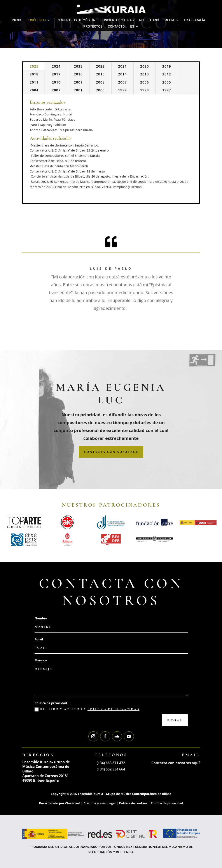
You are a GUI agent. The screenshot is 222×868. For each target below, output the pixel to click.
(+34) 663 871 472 (111, 763)
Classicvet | (74, 803)
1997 (167, 90)
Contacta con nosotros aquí (176, 763)
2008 (100, 82)
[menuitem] (134, 28)
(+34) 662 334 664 (111, 769)
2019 (167, 66)
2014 (122, 74)
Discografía (195, 20)
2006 (145, 82)
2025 (34, 66)
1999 (122, 90)
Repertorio (149, 20)
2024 (56, 66)
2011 (34, 82)
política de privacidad (114, 709)
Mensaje (41, 660)
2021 (122, 66)
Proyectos (93, 27)
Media (169, 20)
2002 (56, 90)
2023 (78, 66)
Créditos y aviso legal (100, 803)
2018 (34, 74)
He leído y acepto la (87, 709)
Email (39, 639)
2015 (100, 74)
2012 (167, 74)
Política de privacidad (51, 703)
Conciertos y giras (117, 20)
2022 (100, 66)
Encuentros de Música (75, 20)
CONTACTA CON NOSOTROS (111, 452)
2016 (78, 74)
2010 (56, 82)
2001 (78, 90)
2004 (34, 90)
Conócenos (36, 20)
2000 (100, 90)
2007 (122, 82)
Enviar (175, 720)
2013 (145, 74)
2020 (145, 66)
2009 (78, 82)
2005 (167, 82)
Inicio (16, 20)
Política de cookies (133, 803)
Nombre (41, 618)
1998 (145, 90)
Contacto (116, 27)
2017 (56, 74)
